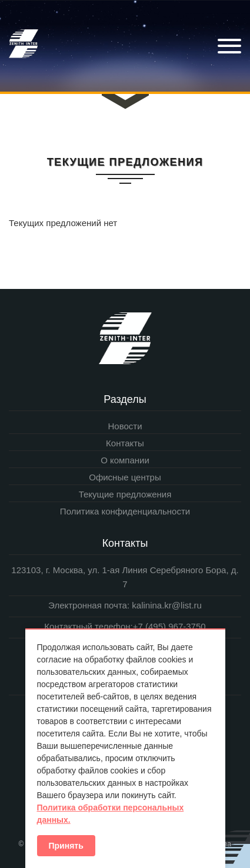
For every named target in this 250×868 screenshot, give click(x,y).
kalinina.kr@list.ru (166, 605)
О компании (125, 460)
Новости (125, 426)
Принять (66, 846)
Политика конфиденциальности (125, 511)
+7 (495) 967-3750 (169, 626)
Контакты (125, 443)
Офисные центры (125, 477)
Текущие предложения (125, 494)
